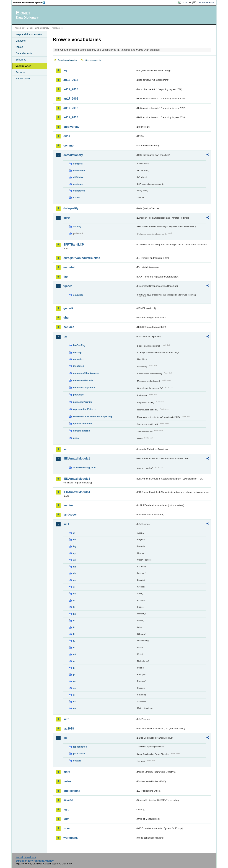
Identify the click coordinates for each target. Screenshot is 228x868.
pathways (78, 395)
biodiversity (71, 127)
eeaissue (78, 184)
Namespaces (23, 79)
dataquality (71, 208)
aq (65, 70)
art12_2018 (71, 89)
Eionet (29, 28)
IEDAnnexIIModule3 (77, 479)
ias (65, 336)
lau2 (66, 719)
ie (74, 621)
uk (75, 708)
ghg (66, 318)
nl (74, 661)
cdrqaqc (78, 353)
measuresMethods (83, 380)
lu (74, 641)
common (69, 146)
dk (75, 573)
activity (77, 227)
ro (74, 681)
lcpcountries (80, 747)
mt (75, 654)
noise (67, 781)
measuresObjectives (84, 388)
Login (184, 2)
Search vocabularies (67, 60)
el (74, 587)
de (75, 567)
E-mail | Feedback (26, 857)
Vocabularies (23, 66)
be (75, 540)
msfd (67, 772)
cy (74, 553)
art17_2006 (71, 99)
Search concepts (93, 60)
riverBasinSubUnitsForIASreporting (93, 416)
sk (74, 702)
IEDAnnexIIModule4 (77, 492)
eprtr (67, 218)
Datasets (21, 41)
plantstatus (79, 754)
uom (66, 819)
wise (67, 828)
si (74, 695)
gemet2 (68, 308)
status (77, 197)
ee (74, 580)
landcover (70, 515)
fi (74, 600)
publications (72, 791)
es (74, 594)
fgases (68, 286)
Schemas (21, 60)
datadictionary (73, 155)
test (66, 810)
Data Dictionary (42, 28)
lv (74, 648)
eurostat (69, 267)
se (74, 688)
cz (74, 560)
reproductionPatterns (85, 409)
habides (69, 327)
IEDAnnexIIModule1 (77, 459)
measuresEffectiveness (86, 373)
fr (74, 607)
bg (75, 546)
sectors (77, 761)
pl (74, 668)
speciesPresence (82, 424)
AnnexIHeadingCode (84, 467)
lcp (65, 738)
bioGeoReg (79, 345)
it (74, 627)
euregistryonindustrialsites (82, 258)
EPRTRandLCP (74, 245)
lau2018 (69, 729)
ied (65, 449)
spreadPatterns (81, 431)
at (74, 533)
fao (66, 277)
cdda (67, 136)
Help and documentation (29, 34)
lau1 (66, 524)
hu (75, 614)
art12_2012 (71, 80)
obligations (79, 191)
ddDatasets (79, 171)
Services (20, 72)
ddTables (78, 177)
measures (79, 366)
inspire (68, 505)
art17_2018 (71, 117)
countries (78, 295)
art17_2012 (71, 108)
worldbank (71, 838)
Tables (19, 47)
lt (74, 634)
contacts (78, 164)
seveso (68, 800)
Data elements (24, 53)
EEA (30, 2)
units (76, 438)
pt (74, 674)
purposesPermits (83, 402)
